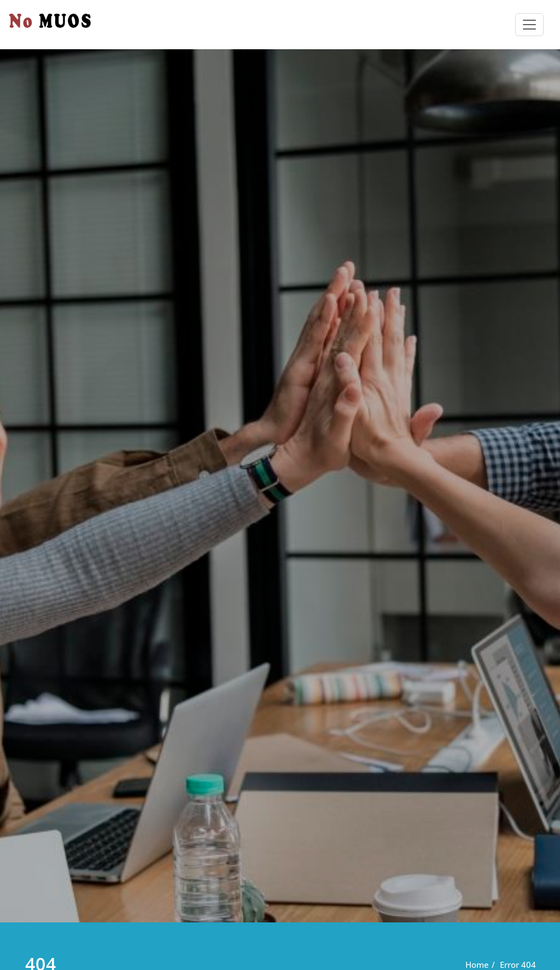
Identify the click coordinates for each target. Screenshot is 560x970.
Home (477, 965)
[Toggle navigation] (529, 25)
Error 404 (518, 965)
